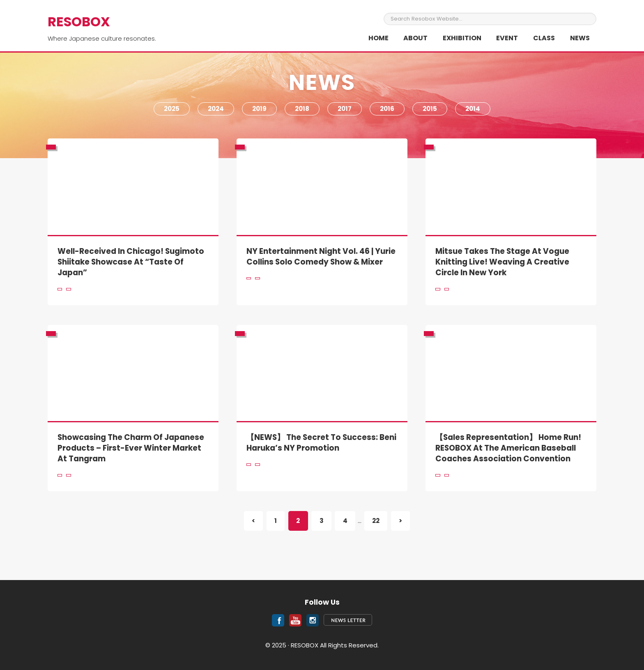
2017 (345, 109)
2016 (387, 109)
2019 (259, 109)
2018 (302, 109)
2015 (430, 109)
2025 (172, 109)
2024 (216, 109)
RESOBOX (79, 22)
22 (379, 520)
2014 (473, 109)
